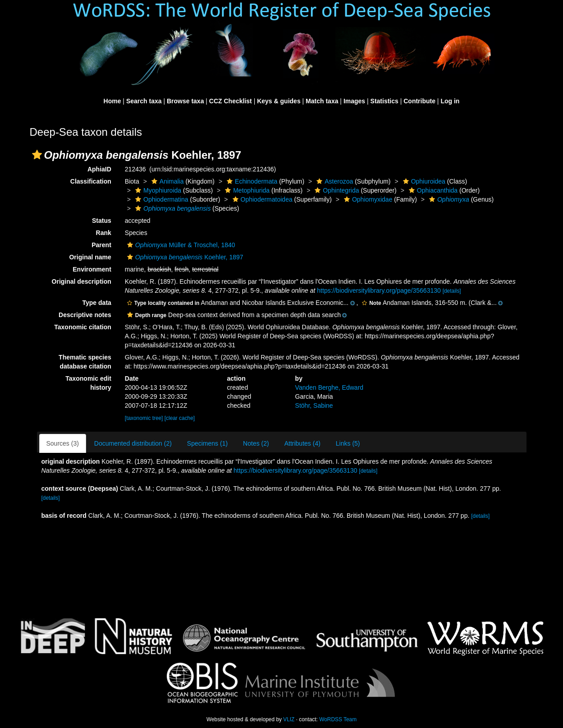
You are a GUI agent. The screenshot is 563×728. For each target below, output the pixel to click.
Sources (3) (63, 443)
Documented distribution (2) (133, 443)
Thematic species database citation (85, 362)
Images (354, 101)
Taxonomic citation (83, 327)
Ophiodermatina (161, 199)
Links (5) (348, 443)
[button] (37, 155)
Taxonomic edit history (88, 383)
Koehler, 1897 (184, 257)
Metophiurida (246, 190)
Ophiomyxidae (367, 199)
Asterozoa (334, 181)
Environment (92, 269)
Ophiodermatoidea (261, 199)
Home (112, 101)
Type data (97, 303)
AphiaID (99, 169)
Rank (104, 233)
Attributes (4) (302, 443)
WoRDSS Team (338, 719)
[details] (452, 291)
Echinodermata (251, 181)
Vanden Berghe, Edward (330, 387)
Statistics (384, 101)
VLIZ (289, 719)
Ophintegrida (336, 190)
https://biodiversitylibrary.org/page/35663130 (379, 290)
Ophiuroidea (423, 181)
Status (102, 221)
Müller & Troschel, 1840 (180, 245)
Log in (450, 101)
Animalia (167, 181)
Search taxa (144, 101)
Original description (82, 281)
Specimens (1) (207, 443)
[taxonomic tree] (144, 418)
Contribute (419, 101)
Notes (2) (256, 443)
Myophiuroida (157, 190)
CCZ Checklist (231, 101)
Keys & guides (279, 101)
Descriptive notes (85, 315)
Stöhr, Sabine (314, 405)
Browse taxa (185, 101)
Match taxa (322, 101)
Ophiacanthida (432, 190)
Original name (90, 257)
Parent (101, 245)
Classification (91, 181)
